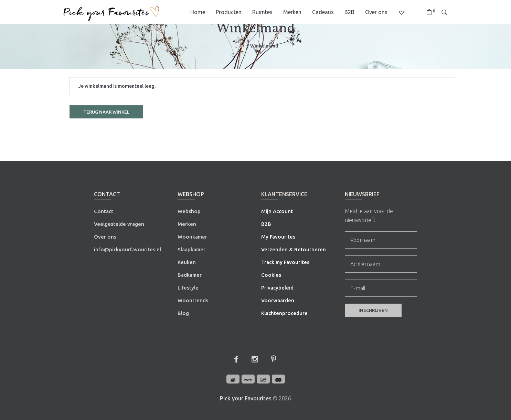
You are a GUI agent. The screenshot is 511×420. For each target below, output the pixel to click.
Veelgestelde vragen (119, 224)
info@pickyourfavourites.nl (127, 249)
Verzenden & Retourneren (294, 249)
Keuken (187, 262)
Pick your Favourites (246, 398)
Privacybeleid (277, 288)
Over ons (105, 237)
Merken (187, 224)
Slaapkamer (191, 249)
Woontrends (193, 300)
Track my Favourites (285, 262)
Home (239, 46)
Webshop (189, 211)
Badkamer (190, 275)
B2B (266, 224)
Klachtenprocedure (284, 313)
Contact (104, 211)
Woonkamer (192, 237)
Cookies (271, 275)
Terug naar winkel (106, 112)
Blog (183, 313)
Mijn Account (277, 211)
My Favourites (278, 237)
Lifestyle (188, 288)
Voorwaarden (278, 300)
